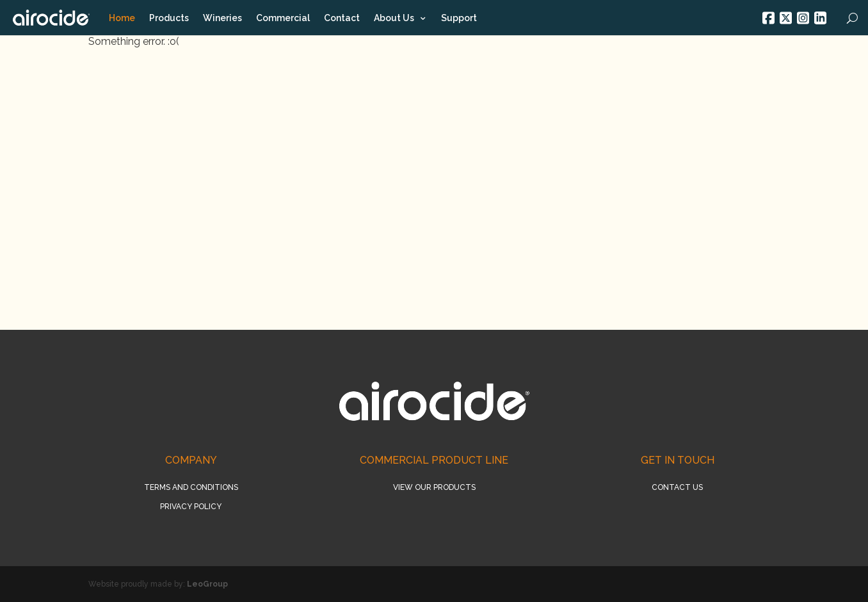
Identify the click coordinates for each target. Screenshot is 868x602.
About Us (394, 18)
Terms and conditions (191, 487)
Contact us (677, 487)
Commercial (283, 18)
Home (122, 18)
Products (169, 18)
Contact (342, 18)
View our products (434, 487)
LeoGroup (207, 584)
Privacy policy (191, 507)
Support (459, 18)
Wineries (222, 18)
